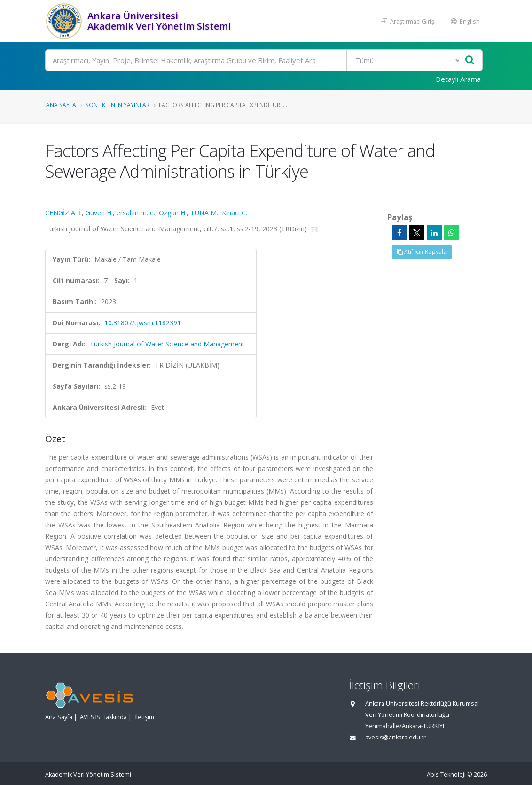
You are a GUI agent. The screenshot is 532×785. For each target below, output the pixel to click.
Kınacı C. (235, 213)
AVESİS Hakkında (103, 717)
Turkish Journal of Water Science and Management (167, 344)
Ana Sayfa (61, 105)
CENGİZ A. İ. (63, 213)
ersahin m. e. (136, 213)
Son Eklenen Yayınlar (117, 105)
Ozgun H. (173, 213)
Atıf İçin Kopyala (422, 252)
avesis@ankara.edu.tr (395, 737)
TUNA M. (204, 213)
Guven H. (99, 213)
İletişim (144, 717)
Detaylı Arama (458, 79)
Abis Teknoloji (446, 774)
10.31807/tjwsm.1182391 (143, 323)
